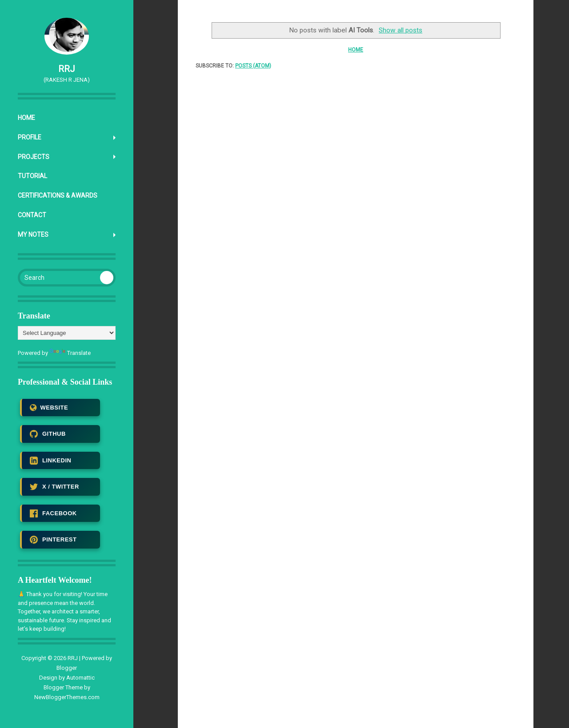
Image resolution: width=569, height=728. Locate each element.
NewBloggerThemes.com (67, 697)
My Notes (33, 235)
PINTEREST (53, 540)
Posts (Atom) (253, 66)
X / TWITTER (54, 487)
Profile (30, 137)
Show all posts (401, 30)
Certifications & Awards (58, 195)
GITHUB (48, 434)
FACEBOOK (53, 513)
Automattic (80, 678)
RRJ (67, 69)
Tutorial (32, 176)
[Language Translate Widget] (67, 333)
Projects (34, 157)
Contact (32, 215)
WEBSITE (49, 408)
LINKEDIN (50, 461)
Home (26, 118)
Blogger (67, 668)
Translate (70, 353)
